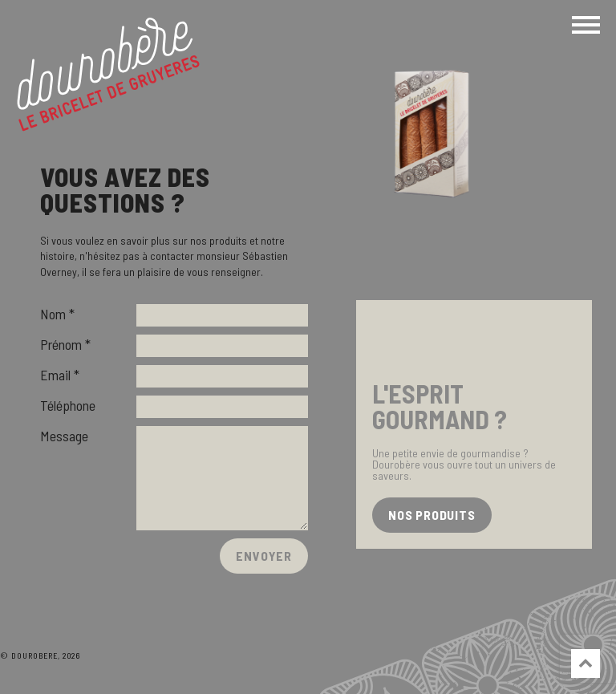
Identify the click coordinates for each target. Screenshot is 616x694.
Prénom (61, 344)
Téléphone (68, 405)
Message (64, 436)
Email (55, 375)
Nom (53, 314)
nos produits (432, 515)
